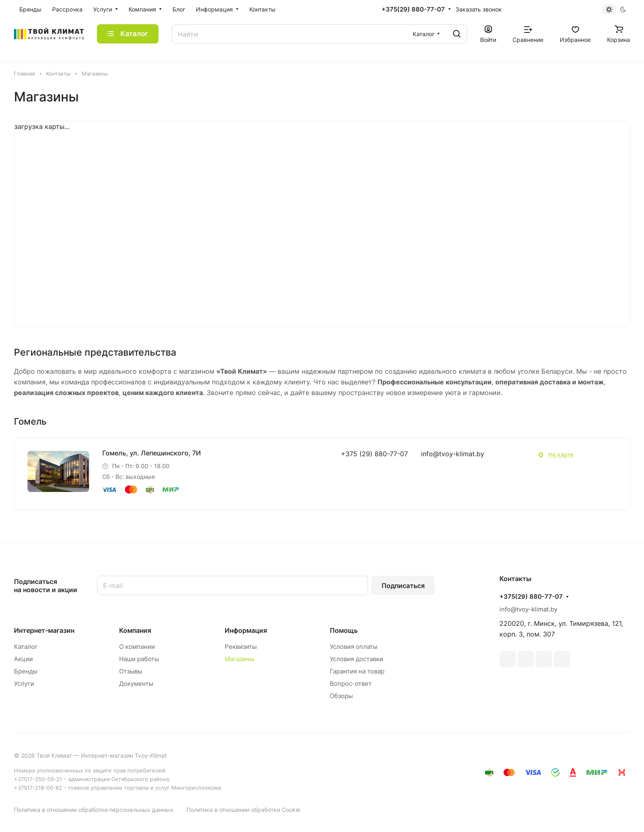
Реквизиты (241, 647)
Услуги (24, 684)
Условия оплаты (354, 647)
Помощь (344, 630)
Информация (246, 630)
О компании (137, 647)
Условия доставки (356, 659)
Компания (135, 630)
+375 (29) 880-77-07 (374, 454)
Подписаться (403, 586)
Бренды (26, 671)
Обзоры (341, 696)
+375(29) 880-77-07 (413, 9)
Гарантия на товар (357, 671)
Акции (23, 659)
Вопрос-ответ (351, 684)
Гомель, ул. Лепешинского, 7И (152, 453)
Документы (136, 684)
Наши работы (139, 659)
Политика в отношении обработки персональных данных (94, 810)
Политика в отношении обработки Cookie (243, 810)
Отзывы (131, 671)
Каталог (26, 647)
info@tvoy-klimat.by (453, 454)
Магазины (239, 659)
